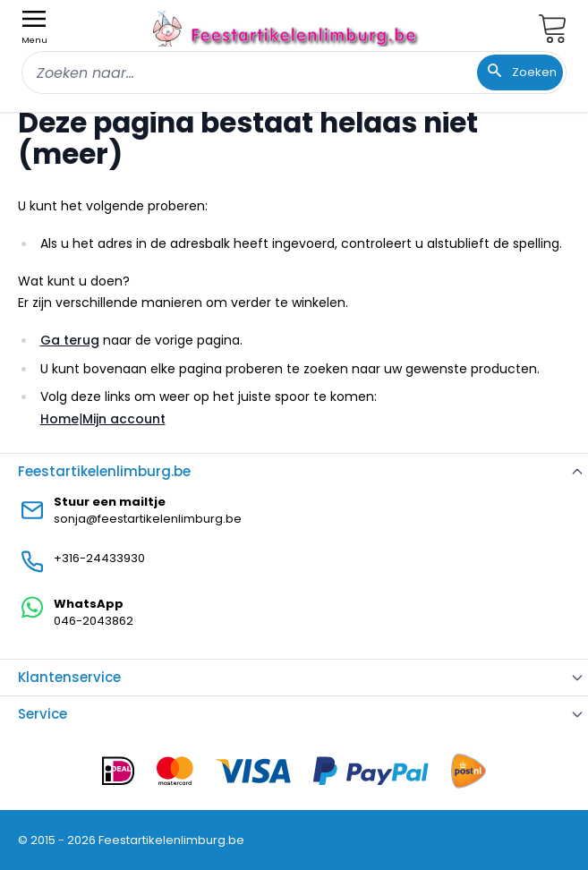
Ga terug (70, 340)
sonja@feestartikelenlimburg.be (148, 519)
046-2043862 (94, 621)
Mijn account (124, 419)
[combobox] (294, 72)
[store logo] (287, 28)
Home (60, 419)
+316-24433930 (99, 558)
